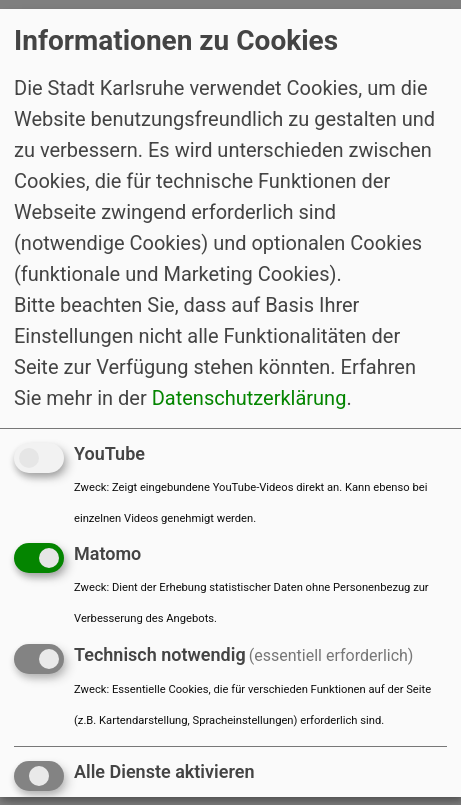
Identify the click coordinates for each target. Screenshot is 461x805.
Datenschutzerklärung (249, 397)
